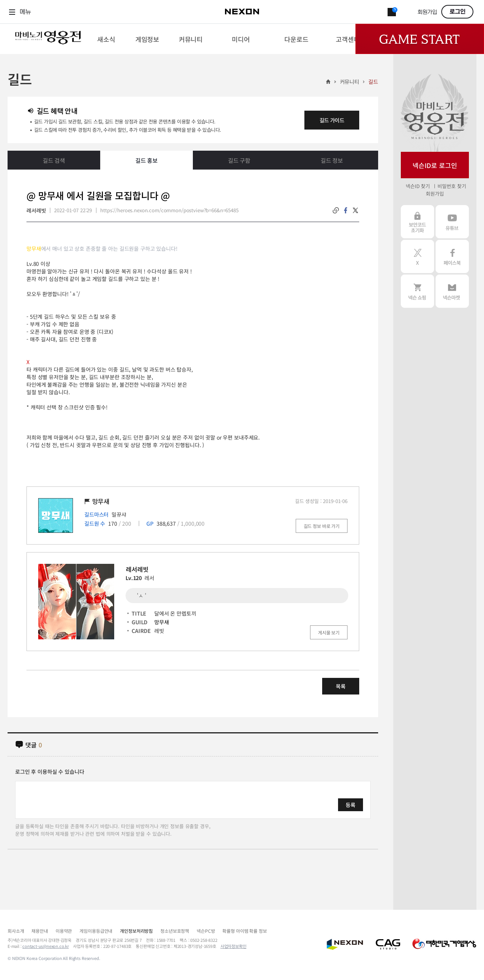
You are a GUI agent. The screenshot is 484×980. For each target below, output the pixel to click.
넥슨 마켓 (452, 291)
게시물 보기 (329, 632)
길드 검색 (54, 160)
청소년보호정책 (175, 931)
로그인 (458, 12)
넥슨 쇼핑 (417, 291)
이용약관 (64, 931)
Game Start (420, 39)
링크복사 (336, 210)
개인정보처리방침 (136, 931)
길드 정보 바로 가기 (322, 526)
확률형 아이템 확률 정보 (244, 931)
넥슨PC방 (206, 931)
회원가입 (427, 12)
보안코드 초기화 (417, 222)
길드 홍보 (147, 160)
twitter (355, 210)
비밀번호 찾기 (452, 186)
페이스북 (452, 256)
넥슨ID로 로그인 (435, 165)
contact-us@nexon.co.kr (46, 946)
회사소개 (16, 931)
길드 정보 (332, 160)
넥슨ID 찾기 (418, 186)
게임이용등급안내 (96, 931)
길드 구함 (239, 160)
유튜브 (452, 222)
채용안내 (40, 931)
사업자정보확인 (233, 946)
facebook (346, 210)
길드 (373, 82)
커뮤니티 (350, 82)
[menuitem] (106, 39)
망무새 (162, 622)
